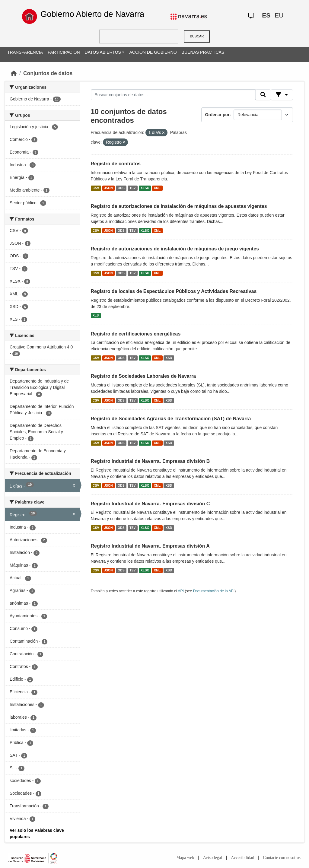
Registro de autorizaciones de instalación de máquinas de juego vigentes (175, 249)
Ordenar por (217, 115)
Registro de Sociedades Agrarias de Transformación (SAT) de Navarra (171, 419)
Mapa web (185, 858)
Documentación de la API (214, 591)
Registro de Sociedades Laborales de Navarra (143, 376)
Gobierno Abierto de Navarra (92, 14)
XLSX (145, 188)
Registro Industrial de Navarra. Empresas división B (150, 461)
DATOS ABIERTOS (103, 52)
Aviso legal (213, 858)
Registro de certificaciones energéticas (136, 334)
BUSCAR (197, 36)
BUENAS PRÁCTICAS (203, 52)
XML (157, 188)
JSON (108, 188)
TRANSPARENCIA (25, 52)
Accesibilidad (242, 858)
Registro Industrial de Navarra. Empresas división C (150, 504)
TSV (132, 188)
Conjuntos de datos (48, 73)
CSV (96, 188)
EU (279, 15)
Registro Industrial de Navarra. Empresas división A (150, 546)
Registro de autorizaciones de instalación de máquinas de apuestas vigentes (179, 206)
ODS (121, 188)
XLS (96, 316)
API (181, 591)
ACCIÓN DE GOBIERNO (153, 52)
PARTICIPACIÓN (64, 52)
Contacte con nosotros (282, 858)
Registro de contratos (116, 164)
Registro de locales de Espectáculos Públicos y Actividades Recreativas (174, 291)
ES (266, 15)
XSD (169, 358)
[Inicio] (14, 73)
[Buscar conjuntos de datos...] (173, 95)
